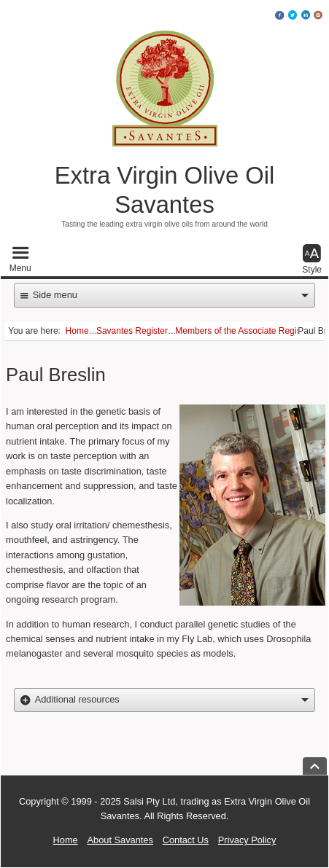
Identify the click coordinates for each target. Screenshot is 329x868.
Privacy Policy (247, 841)
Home (66, 841)
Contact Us (186, 841)
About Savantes (120, 841)
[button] (20, 260)
